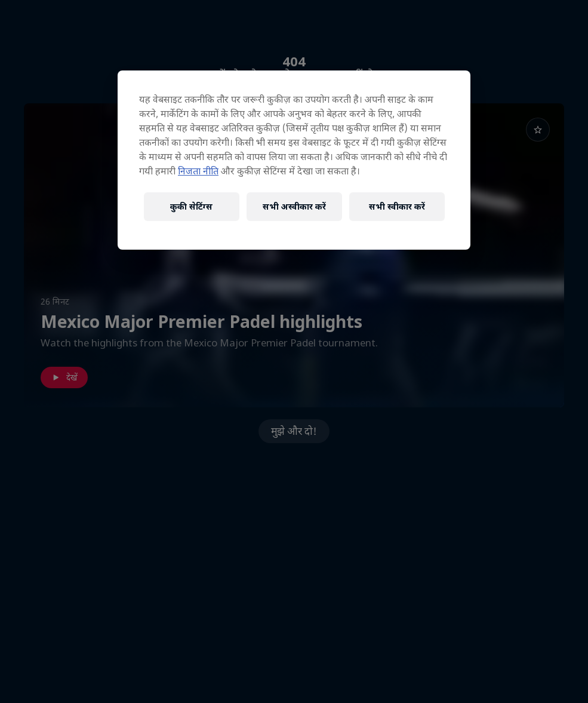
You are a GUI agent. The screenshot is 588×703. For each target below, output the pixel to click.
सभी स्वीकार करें (397, 206)
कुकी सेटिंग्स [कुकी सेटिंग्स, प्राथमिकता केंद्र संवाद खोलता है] (191, 206)
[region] (294, 160)
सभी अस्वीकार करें (294, 206)
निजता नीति (198, 171)
